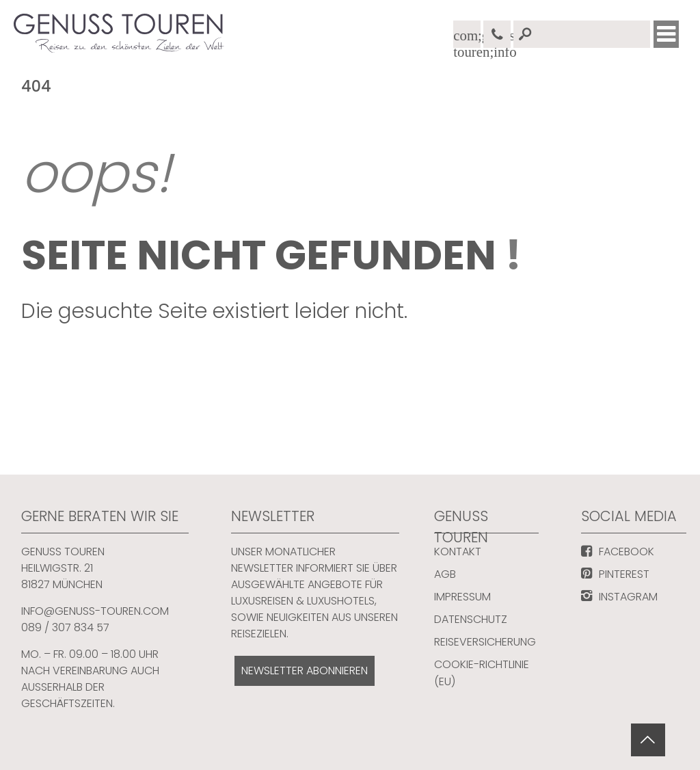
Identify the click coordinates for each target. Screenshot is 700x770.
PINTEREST (624, 574)
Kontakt (458, 552)
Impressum (462, 597)
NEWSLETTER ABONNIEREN (305, 671)
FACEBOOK (627, 552)
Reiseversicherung (485, 642)
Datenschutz (471, 619)
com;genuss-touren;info (467, 38)
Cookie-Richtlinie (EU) (482, 673)
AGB (445, 574)
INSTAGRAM (628, 597)
